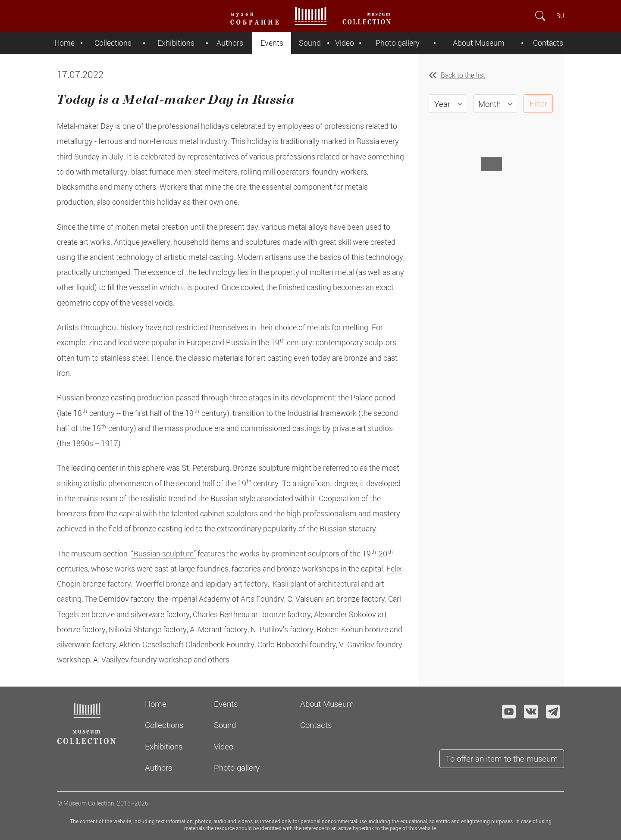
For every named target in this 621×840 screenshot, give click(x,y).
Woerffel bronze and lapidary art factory (202, 584)
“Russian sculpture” (163, 554)
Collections (113, 43)
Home (64, 43)
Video (345, 43)
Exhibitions (176, 43)
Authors (230, 43)
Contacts (548, 43)
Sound (310, 43)
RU (560, 16)
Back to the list (463, 75)
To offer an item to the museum (502, 758)
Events (272, 43)
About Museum (479, 43)
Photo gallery (398, 43)
